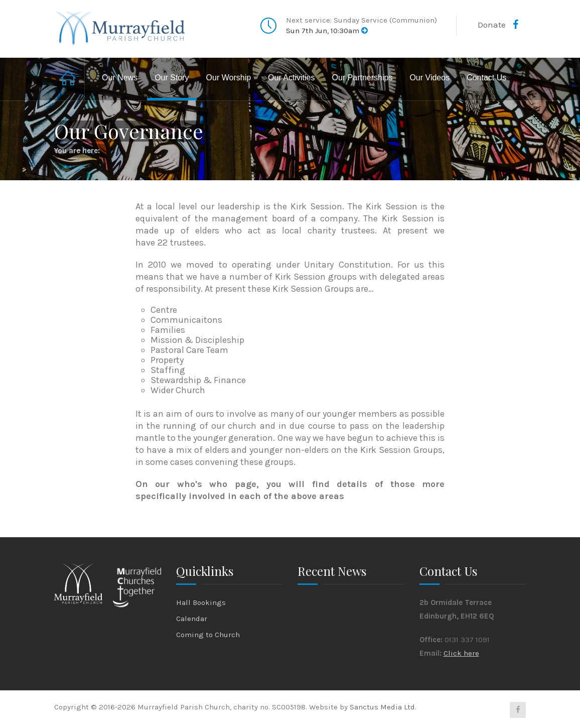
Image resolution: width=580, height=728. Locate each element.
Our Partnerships (362, 78)
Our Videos (429, 78)
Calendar (192, 619)
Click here (461, 653)
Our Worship (229, 78)
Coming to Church (208, 635)
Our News (120, 78)
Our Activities (291, 78)
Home (69, 79)
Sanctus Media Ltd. (383, 707)
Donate (492, 25)
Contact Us (486, 78)
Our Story (172, 78)
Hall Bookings (201, 602)
